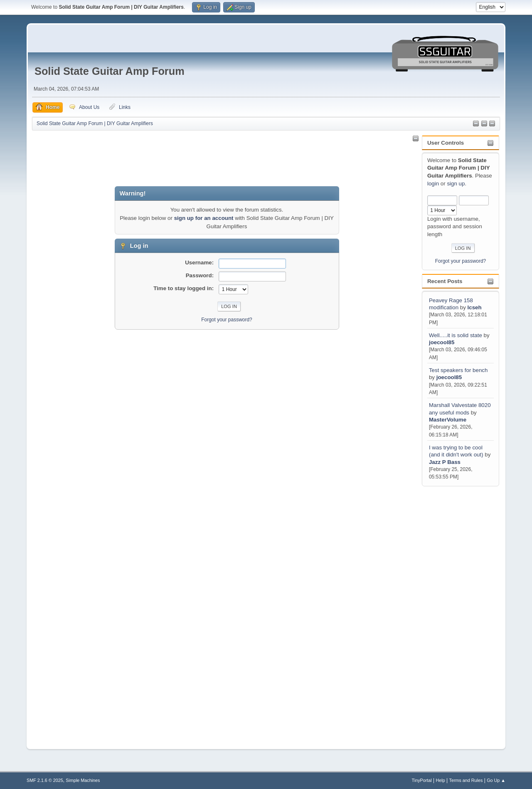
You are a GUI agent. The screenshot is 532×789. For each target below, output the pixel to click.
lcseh (475, 307)
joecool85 (442, 342)
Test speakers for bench (458, 370)
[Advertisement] (455, 613)
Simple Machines (83, 780)
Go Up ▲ (496, 780)
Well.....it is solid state (456, 335)
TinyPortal (422, 780)
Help (441, 780)
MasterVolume (448, 420)
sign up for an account (204, 218)
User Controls (446, 143)
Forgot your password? (461, 261)
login (433, 184)
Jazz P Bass (445, 462)
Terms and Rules (466, 780)
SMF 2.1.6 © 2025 (45, 780)
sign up (456, 184)
